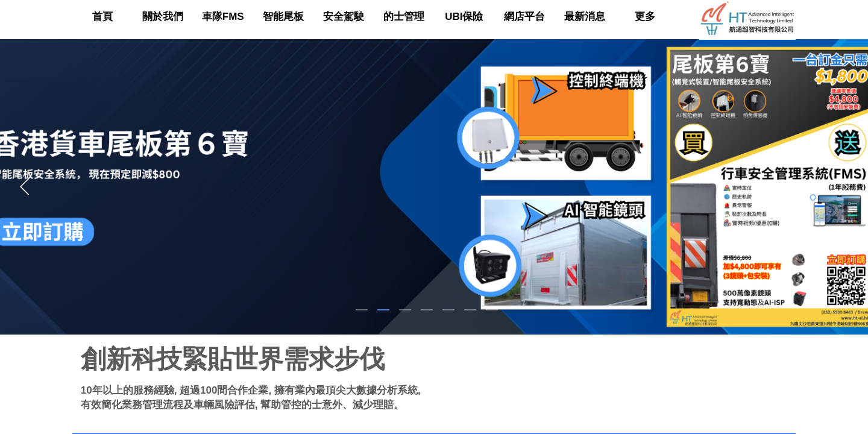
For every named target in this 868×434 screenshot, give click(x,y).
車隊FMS (223, 17)
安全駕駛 (344, 17)
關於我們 (163, 17)
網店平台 (524, 17)
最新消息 (585, 17)
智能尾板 (283, 17)
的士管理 (404, 17)
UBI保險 (464, 17)
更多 (645, 17)
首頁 (102, 17)
